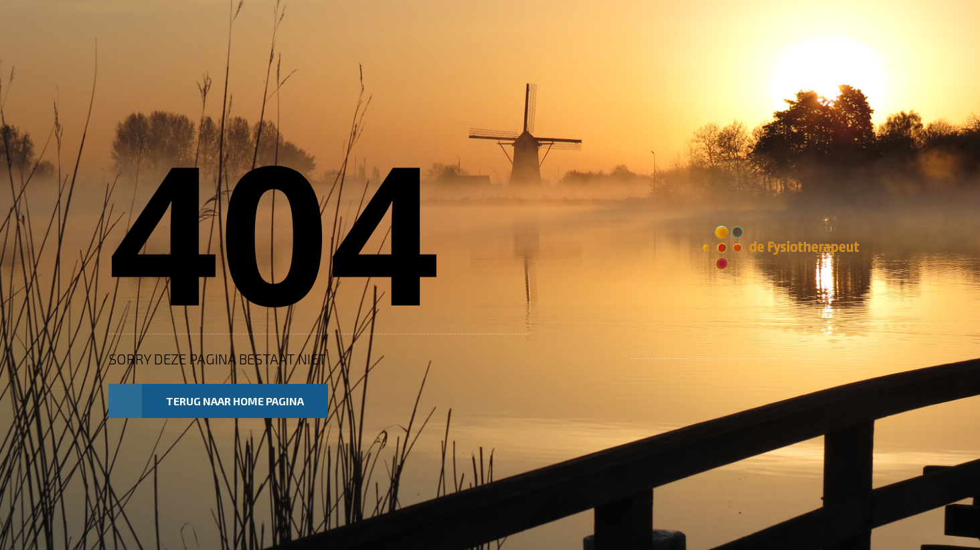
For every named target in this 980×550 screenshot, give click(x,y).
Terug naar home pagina (206, 401)
